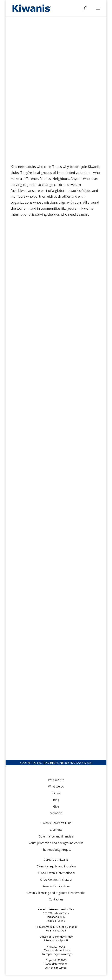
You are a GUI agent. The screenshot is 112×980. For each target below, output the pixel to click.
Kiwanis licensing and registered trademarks (56, 893)
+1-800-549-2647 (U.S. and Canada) (56, 927)
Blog (56, 800)
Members (56, 813)
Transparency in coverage (57, 954)
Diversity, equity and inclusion (56, 866)
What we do (56, 786)
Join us (56, 793)
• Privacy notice (56, 947)
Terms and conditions (57, 950)
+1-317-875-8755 (56, 931)
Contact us (56, 899)
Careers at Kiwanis (56, 859)
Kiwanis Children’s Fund (56, 823)
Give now (56, 830)
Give (56, 806)
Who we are (56, 780)
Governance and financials (56, 836)
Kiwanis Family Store (56, 886)
